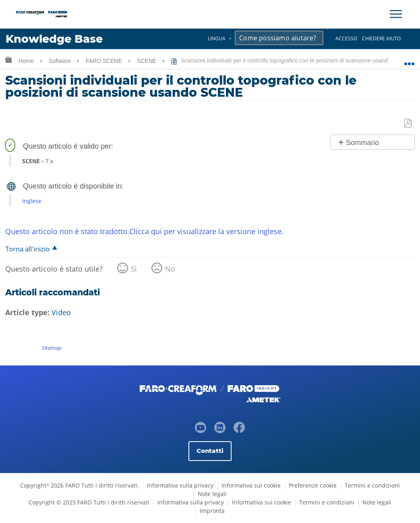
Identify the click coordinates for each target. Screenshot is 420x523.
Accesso (346, 38)
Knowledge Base (54, 39)
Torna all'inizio (27, 249)
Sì (134, 269)
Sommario (362, 143)
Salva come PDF (408, 123)
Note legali (212, 494)
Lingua (217, 38)
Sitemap (52, 348)
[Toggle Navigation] (396, 14)
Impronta (212, 511)
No (170, 269)
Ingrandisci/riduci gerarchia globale (8, 59)
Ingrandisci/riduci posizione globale (409, 59)
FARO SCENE (105, 61)
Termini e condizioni (372, 485)
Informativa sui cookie (251, 485)
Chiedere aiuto (381, 38)
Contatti (210, 451)
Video (61, 312)
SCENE (147, 61)
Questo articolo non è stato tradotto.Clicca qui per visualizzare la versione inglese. (144, 231)
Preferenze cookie (313, 485)
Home (27, 61)
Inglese (32, 201)
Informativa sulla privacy (180, 485)
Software (61, 61)
